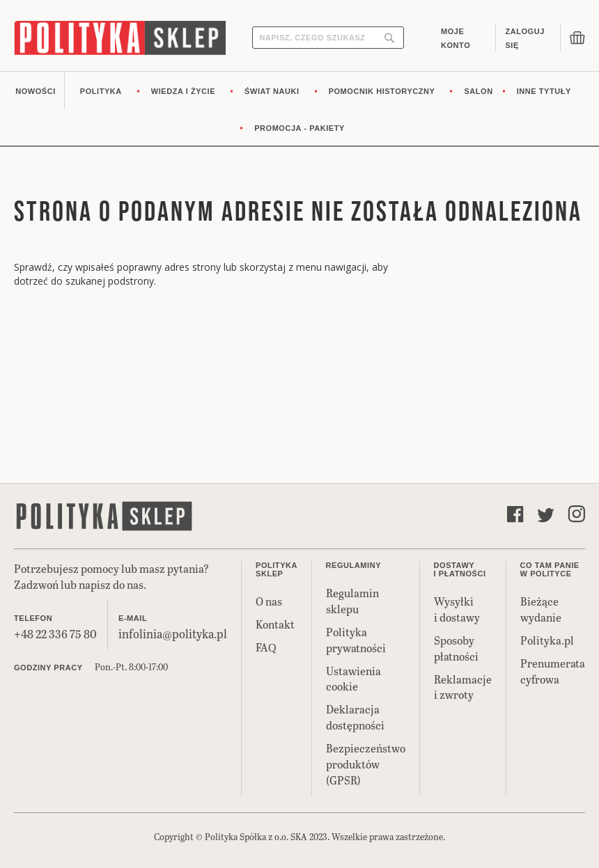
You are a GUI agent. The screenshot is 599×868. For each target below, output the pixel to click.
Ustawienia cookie (353, 679)
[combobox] (328, 38)
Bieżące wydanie (541, 609)
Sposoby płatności (456, 648)
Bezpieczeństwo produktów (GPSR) (366, 764)
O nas (269, 601)
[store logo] (120, 38)
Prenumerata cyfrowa (553, 671)
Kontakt (275, 624)
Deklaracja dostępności (355, 717)
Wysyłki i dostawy (457, 609)
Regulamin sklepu (352, 601)
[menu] (299, 109)
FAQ (266, 647)
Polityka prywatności (356, 640)
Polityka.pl (547, 640)
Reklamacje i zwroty (463, 687)
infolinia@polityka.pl (173, 634)
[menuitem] (36, 90)
